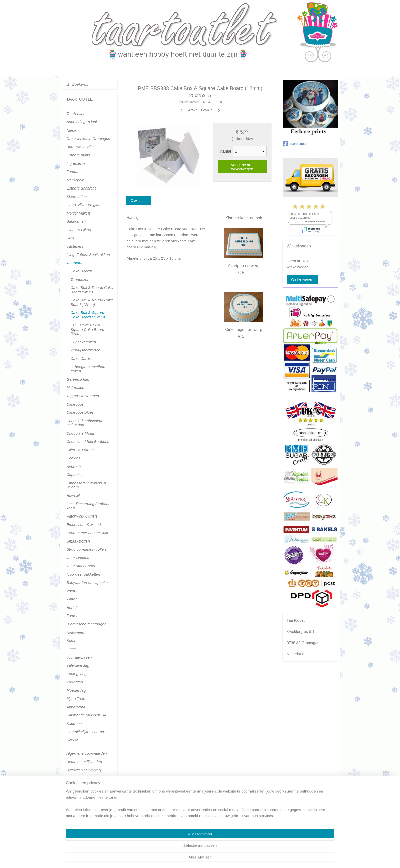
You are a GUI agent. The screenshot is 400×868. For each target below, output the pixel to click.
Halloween (75, 632)
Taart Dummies (79, 558)
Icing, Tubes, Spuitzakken (88, 254)
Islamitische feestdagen (86, 624)
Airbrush (73, 466)
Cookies (73, 458)
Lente (71, 649)
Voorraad (74, 803)
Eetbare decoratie (81, 188)
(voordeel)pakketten (83, 574)
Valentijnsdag (78, 665)
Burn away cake (80, 147)
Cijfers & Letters (80, 450)
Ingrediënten (77, 163)
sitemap (186, 859)
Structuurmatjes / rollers (86, 549)
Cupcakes (75, 475)
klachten (73, 820)
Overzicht (138, 200)
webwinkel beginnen (212, 859)
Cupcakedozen (83, 342)
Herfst (71, 607)
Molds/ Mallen (78, 213)
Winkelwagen (302, 279)
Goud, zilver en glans (84, 205)
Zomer (72, 616)
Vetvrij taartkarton (85, 350)
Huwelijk (73, 495)
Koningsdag (76, 674)
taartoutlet (294, 144)
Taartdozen (80, 279)
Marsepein (75, 180)
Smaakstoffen (78, 541)
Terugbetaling (78, 836)
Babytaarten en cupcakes (88, 582)
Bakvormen (76, 221)
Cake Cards (80, 358)
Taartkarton (76, 263)
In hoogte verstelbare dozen (88, 369)
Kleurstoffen (77, 197)
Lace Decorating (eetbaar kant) (88, 506)
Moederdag (76, 690)
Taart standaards (81, 566)
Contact (73, 795)
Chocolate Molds (81, 433)
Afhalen (73, 778)
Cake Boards (82, 271)
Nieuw (72, 130)
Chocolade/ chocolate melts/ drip (85, 423)
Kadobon (74, 724)
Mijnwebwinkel (251, 859)
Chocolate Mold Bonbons (88, 441)
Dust (70, 238)
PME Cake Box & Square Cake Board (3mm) (87, 329)
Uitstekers (75, 246)
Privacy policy (78, 828)
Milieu (71, 812)
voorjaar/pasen (79, 657)
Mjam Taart (76, 699)
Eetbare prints (78, 155)
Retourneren (77, 787)
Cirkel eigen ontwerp (244, 329)
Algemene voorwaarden (86, 753)
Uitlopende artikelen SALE (89, 715)
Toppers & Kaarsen (83, 396)
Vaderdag (75, 682)
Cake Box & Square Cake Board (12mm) (88, 315)
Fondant (73, 172)
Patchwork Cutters (82, 516)
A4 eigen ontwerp (244, 266)
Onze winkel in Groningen (88, 138)
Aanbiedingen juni (82, 122)
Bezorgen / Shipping (84, 770)
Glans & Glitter (79, 230)
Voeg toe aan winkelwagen (242, 167)
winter (71, 599)
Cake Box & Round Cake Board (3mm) (92, 290)
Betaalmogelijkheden (84, 762)
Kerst (71, 641)
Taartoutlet (75, 114)
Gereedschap (78, 379)
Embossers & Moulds (84, 525)
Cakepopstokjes (80, 412)
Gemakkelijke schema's (86, 732)
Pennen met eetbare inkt (87, 533)
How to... (74, 740)
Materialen (75, 388)
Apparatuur (76, 707)
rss (195, 859)
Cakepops (75, 404)
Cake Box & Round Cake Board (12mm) (92, 302)
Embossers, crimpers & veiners (86, 485)
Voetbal (73, 591)
